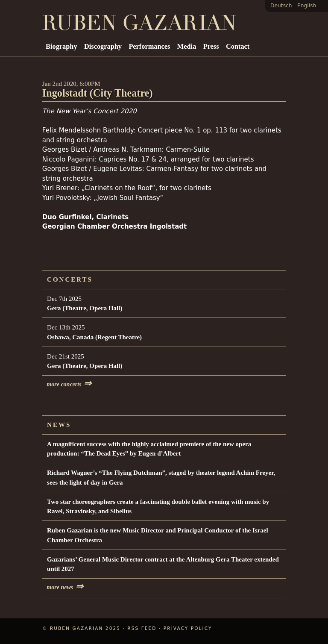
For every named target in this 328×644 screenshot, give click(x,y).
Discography (103, 46)
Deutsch (281, 6)
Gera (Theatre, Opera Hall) (85, 308)
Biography (61, 46)
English (307, 6)
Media (187, 46)
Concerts (70, 279)
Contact (238, 46)
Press (211, 46)
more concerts (69, 384)
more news (65, 587)
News (59, 425)
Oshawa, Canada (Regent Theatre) (94, 337)
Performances (149, 46)
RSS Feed (143, 628)
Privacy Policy (188, 628)
